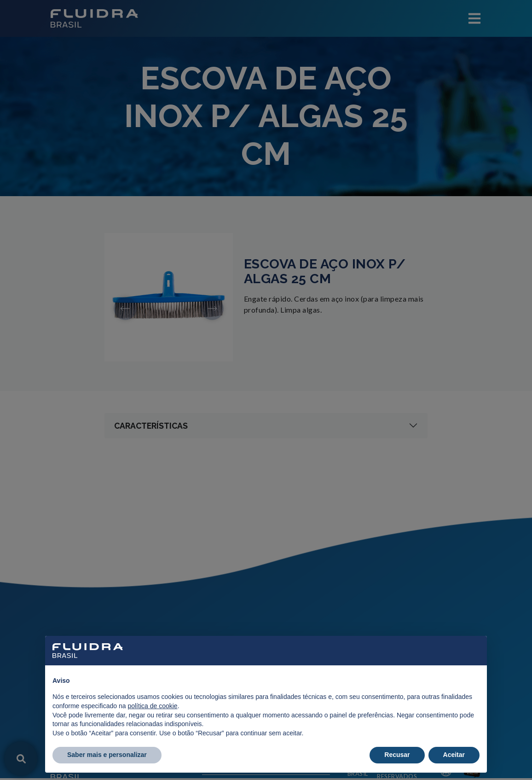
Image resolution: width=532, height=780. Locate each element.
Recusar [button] (397, 755)
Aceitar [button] (454, 755)
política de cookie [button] (152, 706)
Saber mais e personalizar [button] (107, 755)
